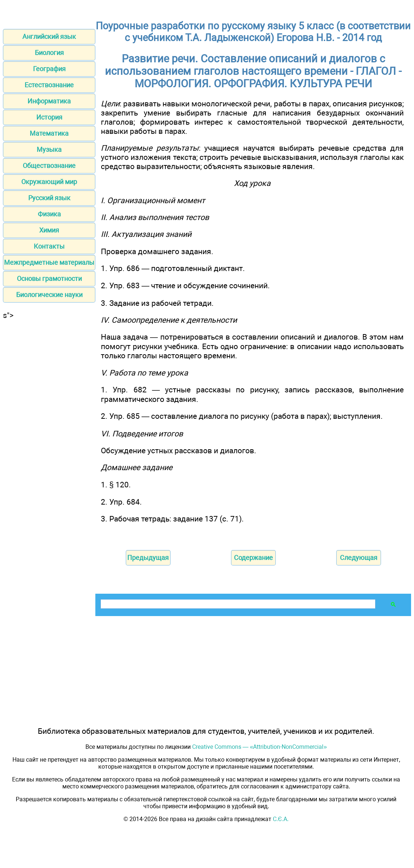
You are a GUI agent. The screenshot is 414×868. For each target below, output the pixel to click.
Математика (49, 133)
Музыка (49, 149)
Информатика (49, 101)
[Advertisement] (49, 430)
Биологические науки (49, 295)
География (49, 69)
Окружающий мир (49, 182)
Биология (49, 53)
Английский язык (49, 36)
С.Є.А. (281, 819)
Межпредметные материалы (49, 262)
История (49, 117)
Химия (49, 230)
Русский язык (49, 198)
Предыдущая (148, 558)
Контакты (49, 246)
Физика (49, 214)
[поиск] (237, 604)
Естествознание (49, 85)
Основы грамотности (49, 279)
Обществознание (49, 166)
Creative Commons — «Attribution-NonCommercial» (260, 747)
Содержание (253, 558)
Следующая (359, 558)
